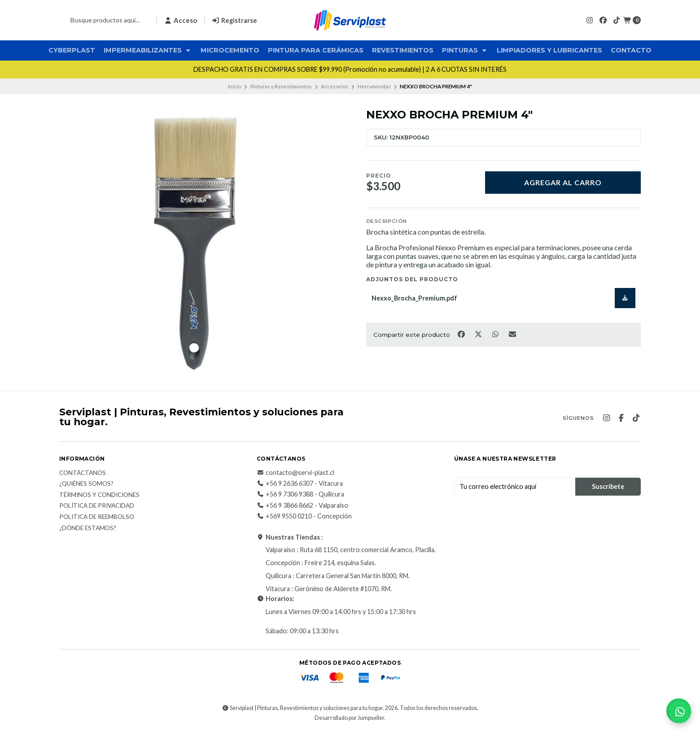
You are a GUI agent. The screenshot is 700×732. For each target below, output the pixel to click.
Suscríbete (608, 486)
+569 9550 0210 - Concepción (304, 516)
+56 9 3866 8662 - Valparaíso (302, 505)
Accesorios (335, 86)
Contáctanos (83, 473)
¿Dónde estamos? (88, 528)
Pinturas (465, 50)
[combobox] (104, 20)
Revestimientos (403, 50)
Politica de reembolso (97, 517)
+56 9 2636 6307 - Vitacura (300, 484)
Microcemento (230, 50)
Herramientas (374, 86)
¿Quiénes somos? (86, 484)
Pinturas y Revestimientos (281, 86)
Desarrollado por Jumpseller (349, 718)
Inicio (234, 86)
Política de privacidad (97, 506)
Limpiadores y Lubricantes (549, 50)
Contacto (631, 50)
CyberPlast (72, 50)
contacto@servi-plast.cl (295, 473)
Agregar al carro (563, 182)
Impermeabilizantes (148, 50)
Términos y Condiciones (99, 495)
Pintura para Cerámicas (316, 50)
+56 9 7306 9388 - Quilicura (300, 494)
